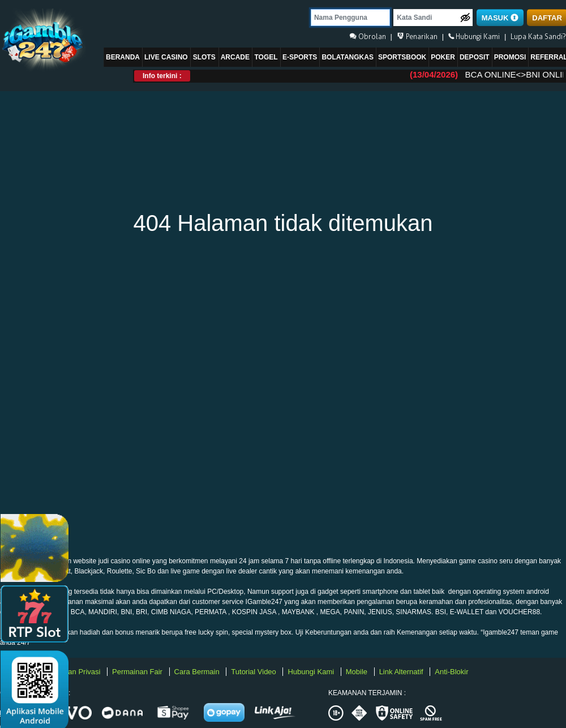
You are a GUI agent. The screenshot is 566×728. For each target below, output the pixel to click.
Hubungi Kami (312, 672)
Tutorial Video (254, 672)
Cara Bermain (198, 672)
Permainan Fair (138, 672)
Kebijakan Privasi (73, 672)
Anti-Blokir (451, 672)
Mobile (358, 672)
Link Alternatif (402, 672)
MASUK (500, 18)
